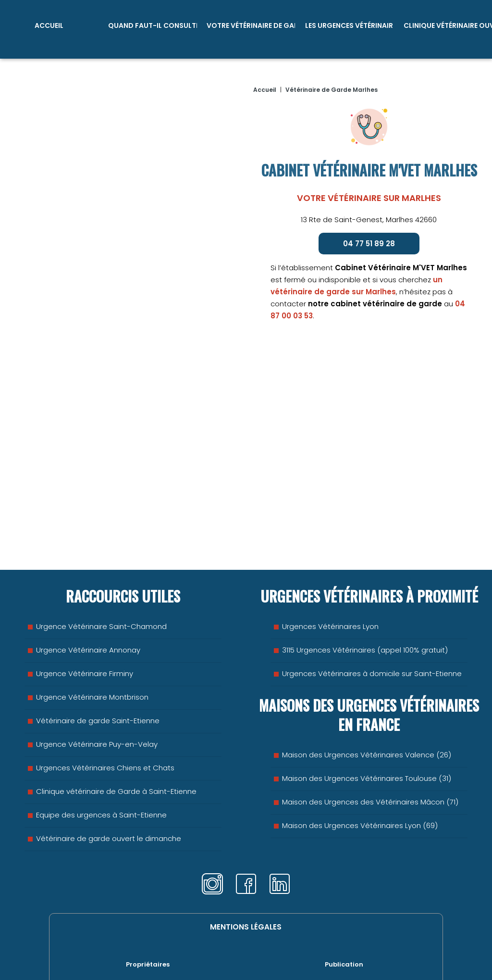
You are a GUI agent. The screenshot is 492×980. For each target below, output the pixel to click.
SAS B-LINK (327, 952)
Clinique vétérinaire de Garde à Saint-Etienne (116, 759)
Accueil (49, 24)
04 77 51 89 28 (369, 239)
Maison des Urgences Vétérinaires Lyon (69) (360, 793)
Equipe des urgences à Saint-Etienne (101, 782)
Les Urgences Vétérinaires (349, 24)
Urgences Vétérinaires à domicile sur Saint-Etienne (372, 641)
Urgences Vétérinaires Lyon (330, 594)
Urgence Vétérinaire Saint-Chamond (101, 594)
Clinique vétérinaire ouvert (447, 24)
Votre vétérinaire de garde (251, 24)
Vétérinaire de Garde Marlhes (332, 85)
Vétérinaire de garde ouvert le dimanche (109, 806)
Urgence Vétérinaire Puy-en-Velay (97, 711)
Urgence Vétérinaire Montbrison (92, 664)
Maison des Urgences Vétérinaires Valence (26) (367, 722)
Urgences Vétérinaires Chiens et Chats (105, 735)
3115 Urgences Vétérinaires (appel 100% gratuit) (365, 617)
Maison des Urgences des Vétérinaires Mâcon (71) (370, 769)
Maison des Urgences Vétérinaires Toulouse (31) (367, 746)
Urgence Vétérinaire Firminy (85, 641)
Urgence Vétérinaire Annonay (88, 617)
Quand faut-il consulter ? (152, 24)
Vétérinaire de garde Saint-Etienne (98, 688)
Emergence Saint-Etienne (116, 952)
